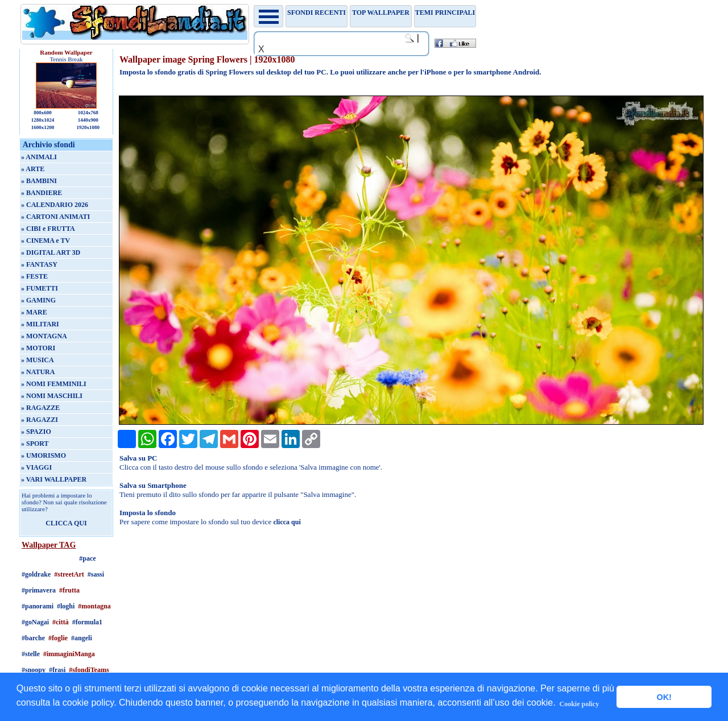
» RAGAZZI (40, 420)
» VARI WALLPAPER (54, 479)
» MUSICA (38, 360)
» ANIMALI (39, 157)
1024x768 (88, 113)
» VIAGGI (36, 467)
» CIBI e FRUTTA (48, 229)
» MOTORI (38, 348)
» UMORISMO (44, 455)
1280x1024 (43, 120)
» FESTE (34, 276)
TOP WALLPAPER (381, 13)
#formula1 (87, 622)
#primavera (39, 590)
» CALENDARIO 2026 (55, 205)
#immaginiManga (69, 654)
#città (61, 622)
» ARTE (33, 169)
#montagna (94, 606)
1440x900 (88, 120)
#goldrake (36, 574)
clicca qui (287, 522)
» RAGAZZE (40, 408)
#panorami (38, 606)
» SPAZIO (36, 432)
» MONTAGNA (44, 336)
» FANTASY (39, 264)
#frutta (69, 590)
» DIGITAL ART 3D (51, 252)
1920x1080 (88, 127)
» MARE (34, 312)
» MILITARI (40, 324)
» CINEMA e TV (45, 241)
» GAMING (38, 300)
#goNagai (35, 622)
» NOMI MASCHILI (52, 396)
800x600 (43, 113)
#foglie (58, 638)
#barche (33, 638)
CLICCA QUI (66, 523)
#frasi (57, 670)
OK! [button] (664, 697)
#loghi (66, 606)
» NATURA (38, 372)
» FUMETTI (40, 288)
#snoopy (34, 670)
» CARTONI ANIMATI (55, 217)
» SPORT (35, 444)
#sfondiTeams (89, 670)
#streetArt (69, 574)
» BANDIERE (42, 193)
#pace (87, 558)
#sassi (96, 574)
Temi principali (445, 13)
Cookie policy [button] (580, 704)
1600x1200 (43, 127)
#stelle (31, 654)
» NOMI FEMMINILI (54, 384)
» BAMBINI (39, 181)
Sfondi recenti (317, 13)
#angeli (82, 638)
